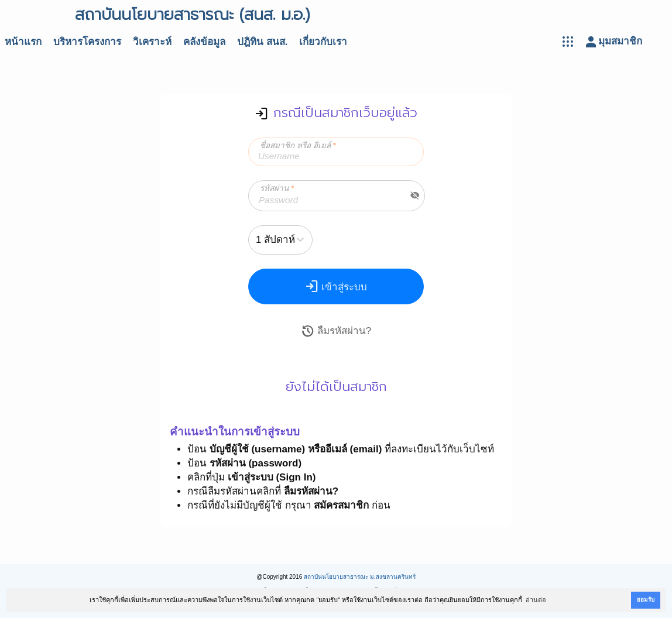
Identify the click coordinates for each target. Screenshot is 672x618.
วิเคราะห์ (152, 42)
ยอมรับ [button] (646, 600)
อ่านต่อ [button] (536, 600)
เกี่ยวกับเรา (323, 42)
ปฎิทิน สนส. (262, 42)
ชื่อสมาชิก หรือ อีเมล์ (298, 145)
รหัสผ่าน (277, 188)
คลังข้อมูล (204, 42)
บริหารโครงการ (87, 42)
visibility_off (415, 195)
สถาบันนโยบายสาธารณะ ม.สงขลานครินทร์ (360, 577)
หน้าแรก (23, 42)
